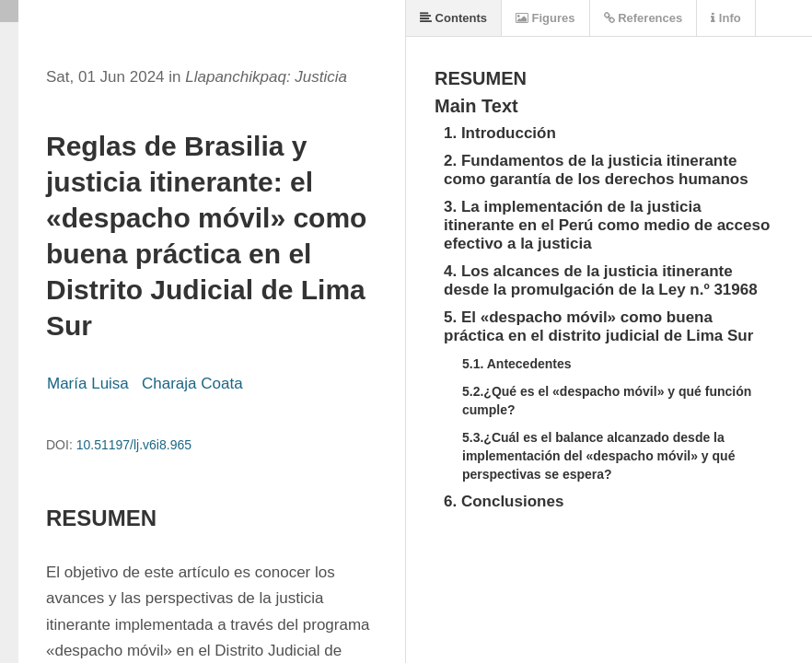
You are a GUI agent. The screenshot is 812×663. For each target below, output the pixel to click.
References (644, 18)
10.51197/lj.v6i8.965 (134, 445)
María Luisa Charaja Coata (147, 384)
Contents (453, 18)
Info (725, 18)
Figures (545, 18)
